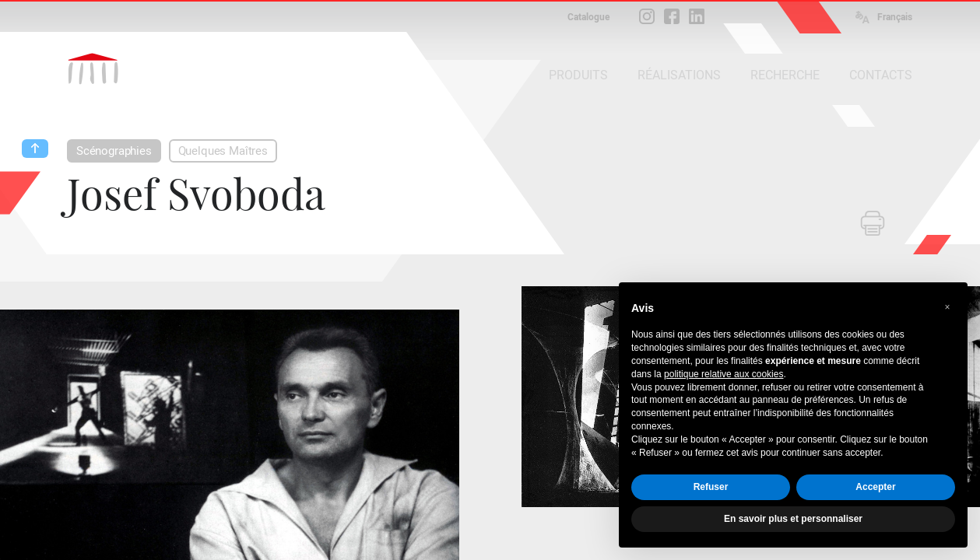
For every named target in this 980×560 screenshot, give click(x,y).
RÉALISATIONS (679, 75)
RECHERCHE (785, 75)
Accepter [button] (875, 487)
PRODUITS (578, 75)
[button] (947, 307)
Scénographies (114, 151)
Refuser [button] (711, 487)
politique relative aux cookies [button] (724, 374)
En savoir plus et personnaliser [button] (793, 519)
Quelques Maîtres (223, 151)
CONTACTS (881, 75)
